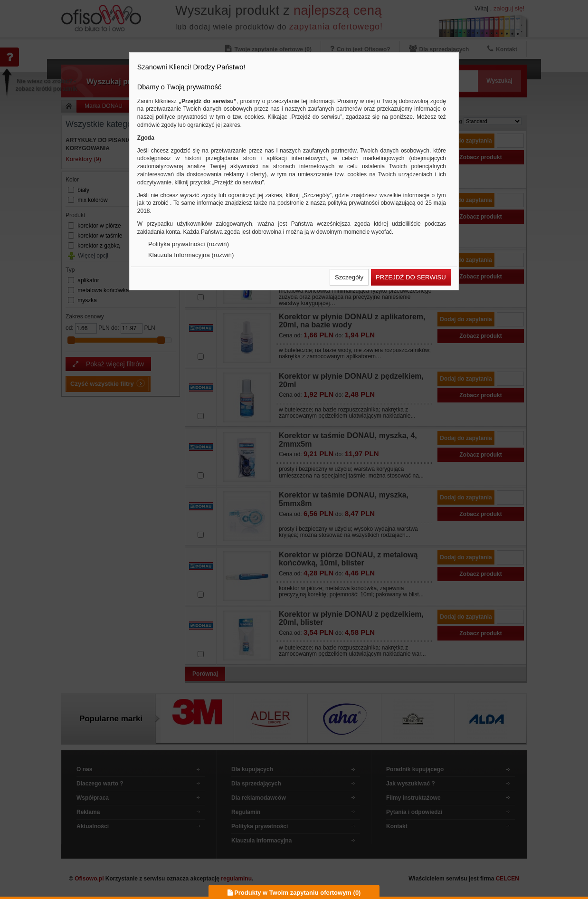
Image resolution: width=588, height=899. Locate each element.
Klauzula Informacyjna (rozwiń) (191, 255)
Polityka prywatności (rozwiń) (189, 244)
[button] (349, 277)
